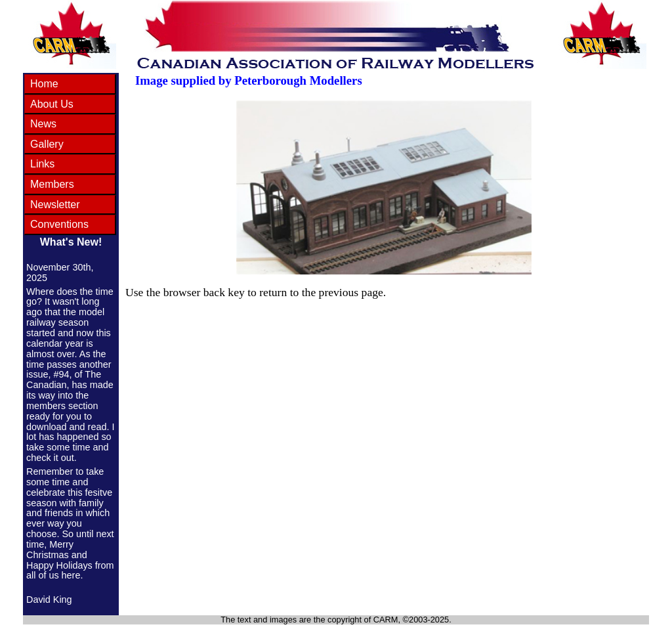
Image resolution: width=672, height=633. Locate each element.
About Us (52, 104)
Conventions (59, 224)
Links (42, 164)
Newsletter (55, 205)
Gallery (47, 144)
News (43, 124)
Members (52, 184)
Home (44, 84)
